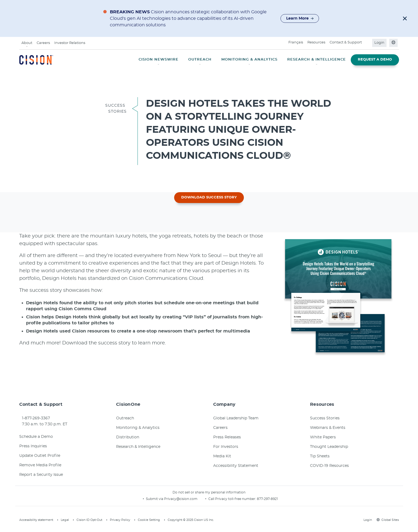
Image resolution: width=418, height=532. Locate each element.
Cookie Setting (149, 520)
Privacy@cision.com (181, 499)
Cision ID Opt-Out (89, 520)
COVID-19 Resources (329, 466)
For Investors (226, 447)
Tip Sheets (320, 456)
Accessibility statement (36, 520)
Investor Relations (70, 43)
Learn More (300, 18)
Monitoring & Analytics (138, 428)
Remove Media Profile (40, 465)
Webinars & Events (328, 428)
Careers (43, 43)
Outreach (125, 418)
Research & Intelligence (138, 447)
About (27, 43)
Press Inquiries (33, 446)
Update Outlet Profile (40, 456)
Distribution (128, 437)
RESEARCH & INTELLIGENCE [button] (317, 60)
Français (296, 42)
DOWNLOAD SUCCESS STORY (209, 197)
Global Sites (388, 520)
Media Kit (222, 456)
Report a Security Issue (41, 475)
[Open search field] (367, 43)
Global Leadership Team (236, 418)
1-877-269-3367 (36, 418)
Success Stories (325, 418)
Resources (316, 42)
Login (379, 43)
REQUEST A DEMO (375, 60)
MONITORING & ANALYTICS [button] (249, 60)
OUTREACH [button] (200, 60)
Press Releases (227, 437)
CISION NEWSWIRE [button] (159, 60)
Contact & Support (346, 42)
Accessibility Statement (236, 466)
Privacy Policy (120, 520)
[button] (405, 18)
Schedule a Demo (36, 437)
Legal (65, 520)
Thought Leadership (329, 447)
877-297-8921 (267, 499)
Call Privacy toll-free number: (233, 499)
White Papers (323, 437)
